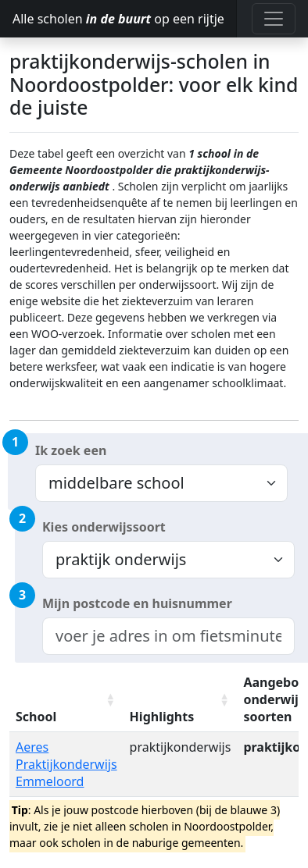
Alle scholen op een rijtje (118, 19)
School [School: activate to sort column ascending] (36, 717)
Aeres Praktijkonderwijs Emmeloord (66, 764)
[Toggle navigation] (274, 19)
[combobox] (168, 636)
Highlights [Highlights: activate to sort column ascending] (162, 717)
